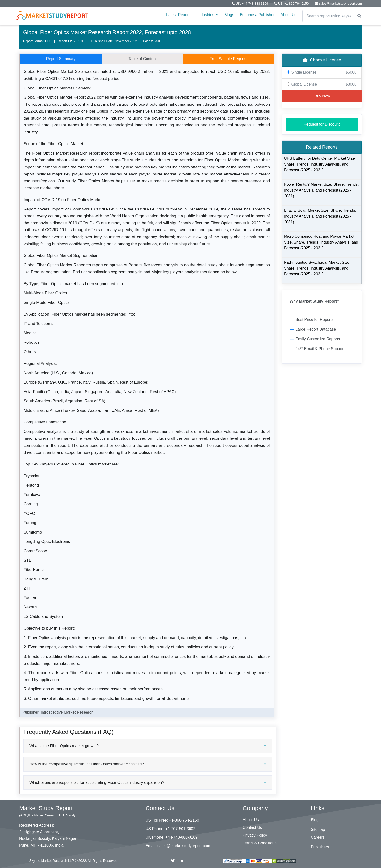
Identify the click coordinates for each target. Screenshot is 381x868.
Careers (318, 837)
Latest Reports (179, 15)
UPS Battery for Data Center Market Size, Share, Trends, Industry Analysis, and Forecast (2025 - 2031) (320, 164)
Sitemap (318, 829)
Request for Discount (322, 124)
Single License (322, 72)
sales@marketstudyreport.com (184, 846)
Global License (322, 84)
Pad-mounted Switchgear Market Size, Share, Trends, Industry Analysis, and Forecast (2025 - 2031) (317, 268)
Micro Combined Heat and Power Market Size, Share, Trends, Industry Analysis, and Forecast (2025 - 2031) (321, 242)
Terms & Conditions (260, 843)
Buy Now (322, 96)
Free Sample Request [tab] (229, 59)
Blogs (229, 15)
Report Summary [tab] (61, 59)
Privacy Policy (255, 835)
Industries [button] (208, 15)
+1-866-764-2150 (184, 820)
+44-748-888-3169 (182, 837)
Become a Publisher (257, 15)
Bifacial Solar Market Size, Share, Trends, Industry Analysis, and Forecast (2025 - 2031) (320, 216)
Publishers (320, 847)
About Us (288, 15)
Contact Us (252, 828)
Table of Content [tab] (143, 59)
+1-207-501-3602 (180, 829)
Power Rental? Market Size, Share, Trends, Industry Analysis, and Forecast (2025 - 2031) (321, 190)
